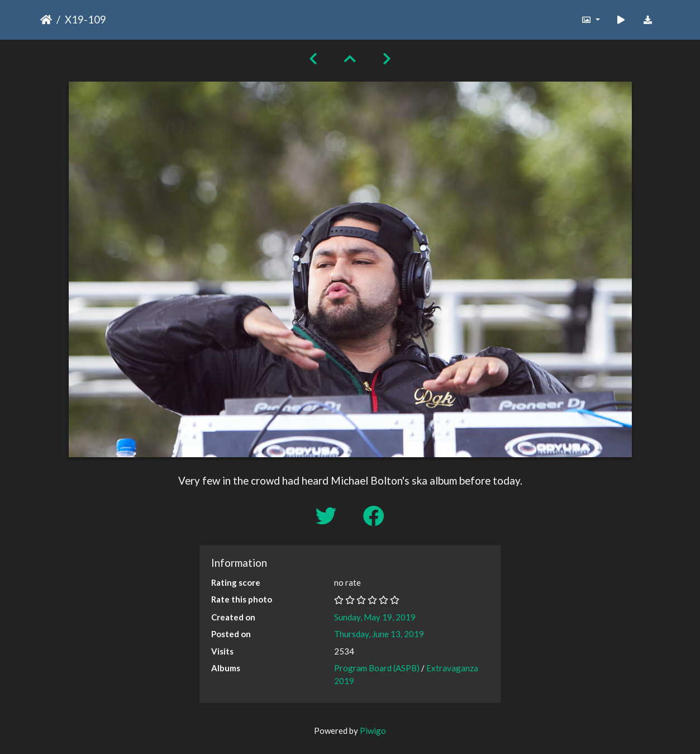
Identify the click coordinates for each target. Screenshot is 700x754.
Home (46, 20)
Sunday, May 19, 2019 (375, 617)
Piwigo (373, 731)
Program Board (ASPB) (377, 668)
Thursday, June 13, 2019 (379, 634)
